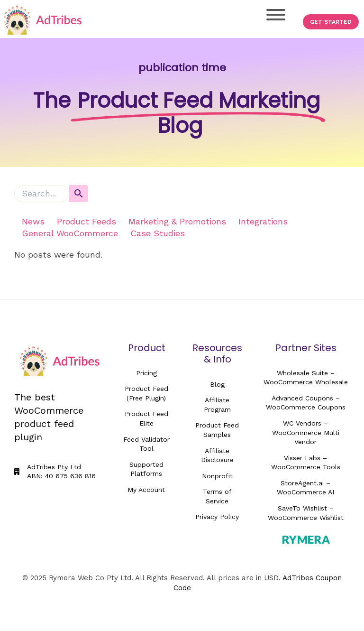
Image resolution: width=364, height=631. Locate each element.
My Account (146, 490)
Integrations (263, 221)
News (33, 221)
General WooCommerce (70, 233)
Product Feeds (86, 221)
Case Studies (158, 233)
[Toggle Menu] (276, 15)
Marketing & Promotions (177, 221)
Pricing (146, 373)
